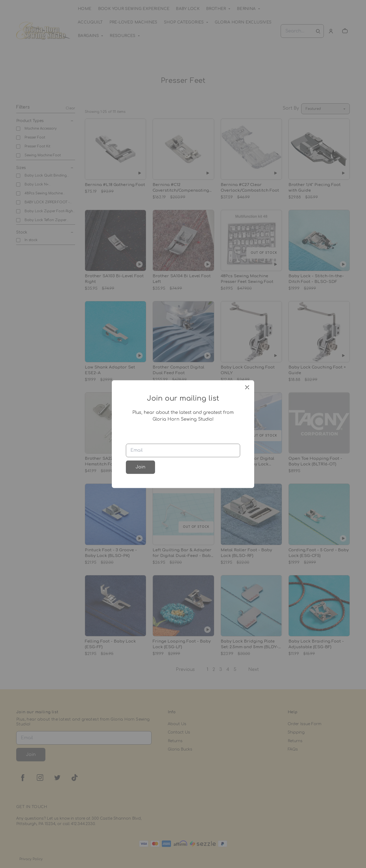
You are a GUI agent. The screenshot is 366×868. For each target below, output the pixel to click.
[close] (247, 387)
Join (140, 467)
